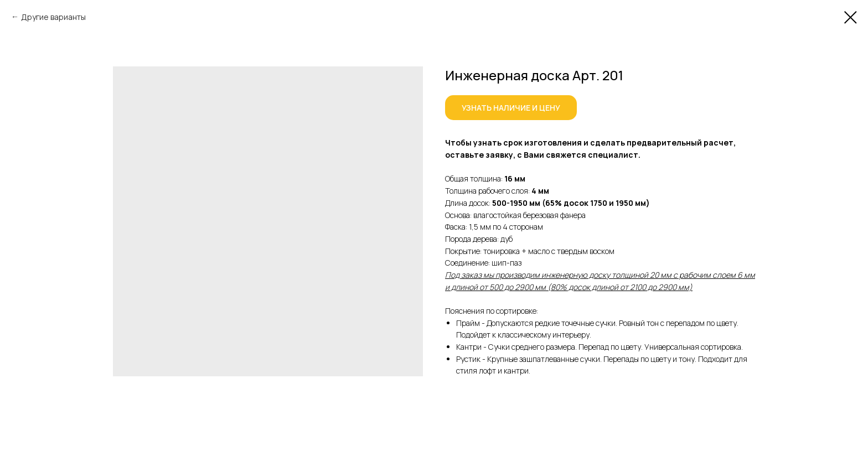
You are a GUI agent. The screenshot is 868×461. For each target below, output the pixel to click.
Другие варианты (53, 17)
